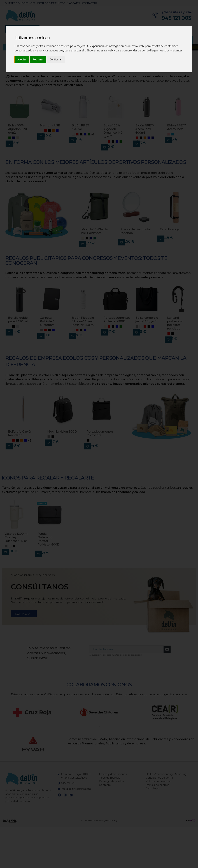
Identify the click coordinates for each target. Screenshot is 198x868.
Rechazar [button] (38, 60)
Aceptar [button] (22, 60)
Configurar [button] (56, 60)
